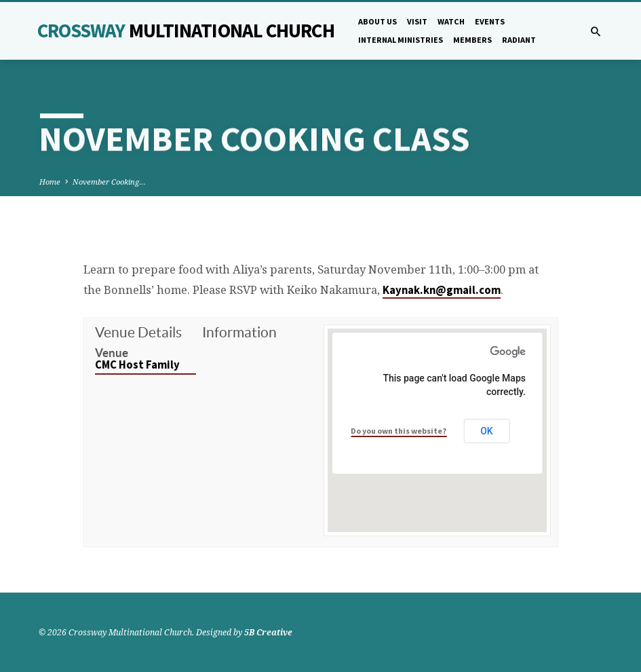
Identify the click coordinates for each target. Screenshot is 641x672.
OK (487, 431)
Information (239, 332)
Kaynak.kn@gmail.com (442, 290)
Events (490, 21)
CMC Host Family (137, 365)
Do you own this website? (399, 431)
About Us (377, 21)
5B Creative (268, 632)
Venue (112, 353)
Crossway (186, 31)
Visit (417, 21)
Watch (451, 21)
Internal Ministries (401, 40)
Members (472, 40)
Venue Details (138, 332)
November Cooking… (109, 182)
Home (50, 182)
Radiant (519, 40)
